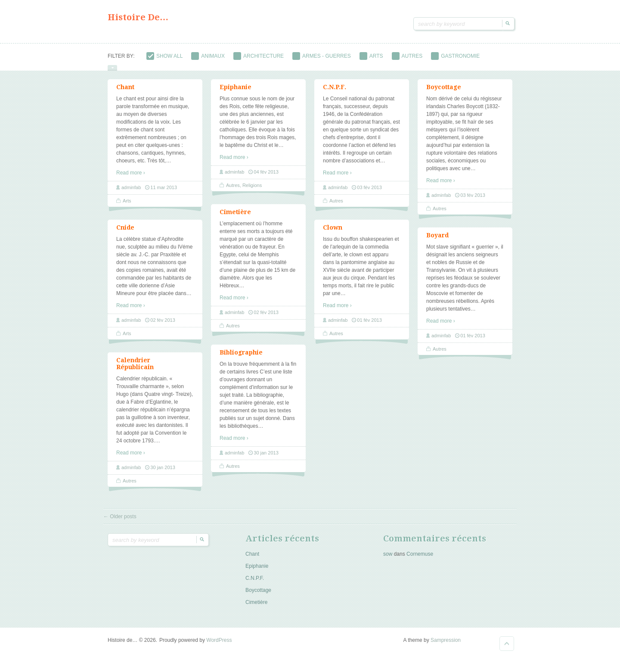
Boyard (437, 241)
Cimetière (235, 218)
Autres (407, 56)
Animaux (208, 56)
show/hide (112, 73)
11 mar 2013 (164, 193)
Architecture (259, 56)
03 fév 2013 (369, 193)
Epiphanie (236, 93)
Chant (125, 93)
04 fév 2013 (266, 177)
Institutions (169, 68)
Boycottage (444, 93)
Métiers (298, 68)
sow (388, 560)
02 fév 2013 (266, 318)
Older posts (120, 522)
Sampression (446, 646)
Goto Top (507, 649)
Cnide (125, 233)
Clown (333, 233)
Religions (482, 68)
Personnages (430, 68)
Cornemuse (420, 560)
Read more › (131, 178)
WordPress (219, 646)
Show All (164, 56)
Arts (371, 56)
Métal (260, 68)
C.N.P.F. (335, 93)
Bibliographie (241, 358)
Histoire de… (138, 17)
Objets (381, 68)
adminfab (131, 193)
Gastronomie (455, 56)
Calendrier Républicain (135, 369)
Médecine (219, 68)
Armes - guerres (322, 56)
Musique (340, 68)
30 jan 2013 (266, 458)
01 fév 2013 (369, 326)
